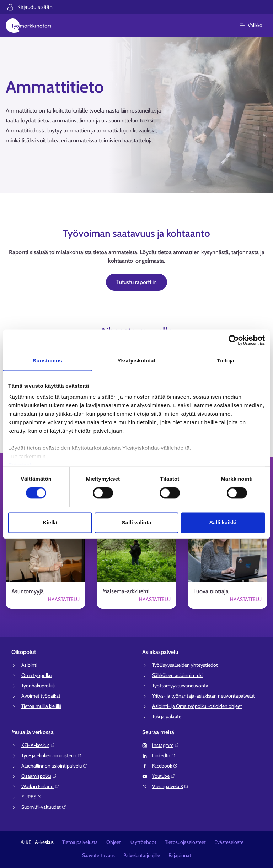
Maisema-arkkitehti (126, 591)
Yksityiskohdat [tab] (136, 361)
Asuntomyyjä (28, 591)
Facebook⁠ (165, 766)
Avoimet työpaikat (41, 696)
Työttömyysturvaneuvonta (180, 686)
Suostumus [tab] (47, 361)
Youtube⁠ (164, 776)
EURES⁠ (32, 797)
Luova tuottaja (211, 591)
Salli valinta (137, 522)
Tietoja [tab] (226, 361)
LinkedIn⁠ (164, 755)
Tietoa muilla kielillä (41, 706)
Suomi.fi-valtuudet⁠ (44, 807)
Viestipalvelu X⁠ (170, 786)
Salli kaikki (223, 522)
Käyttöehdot (143, 842)
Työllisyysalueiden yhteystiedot (185, 665)
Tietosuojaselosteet (185, 842)
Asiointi (29, 665)
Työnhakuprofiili (38, 686)
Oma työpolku (36, 675)
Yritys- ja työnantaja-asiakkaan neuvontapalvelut (204, 696)
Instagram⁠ (166, 745)
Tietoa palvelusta (80, 842)
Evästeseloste (229, 842)
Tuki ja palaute (167, 716)
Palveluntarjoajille (142, 855)
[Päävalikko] (255, 26)
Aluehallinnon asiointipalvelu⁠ (54, 766)
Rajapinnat (180, 855)
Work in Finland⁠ (40, 786)
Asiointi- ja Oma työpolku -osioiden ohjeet (197, 706)
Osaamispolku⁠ (39, 776)
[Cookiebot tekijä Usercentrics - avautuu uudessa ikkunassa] (234, 340)
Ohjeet (114, 842)
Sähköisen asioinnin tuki (177, 675)
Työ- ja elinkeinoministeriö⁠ (52, 755)
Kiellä (50, 522)
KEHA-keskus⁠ (38, 745)
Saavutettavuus (98, 855)
